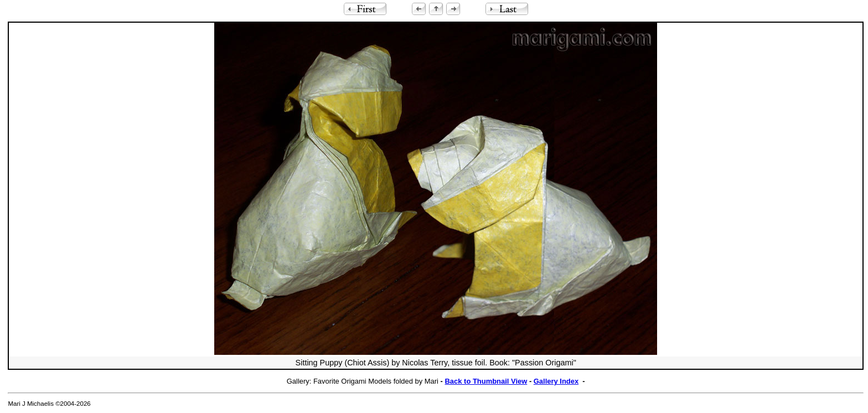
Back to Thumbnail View (486, 381)
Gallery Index (556, 381)
